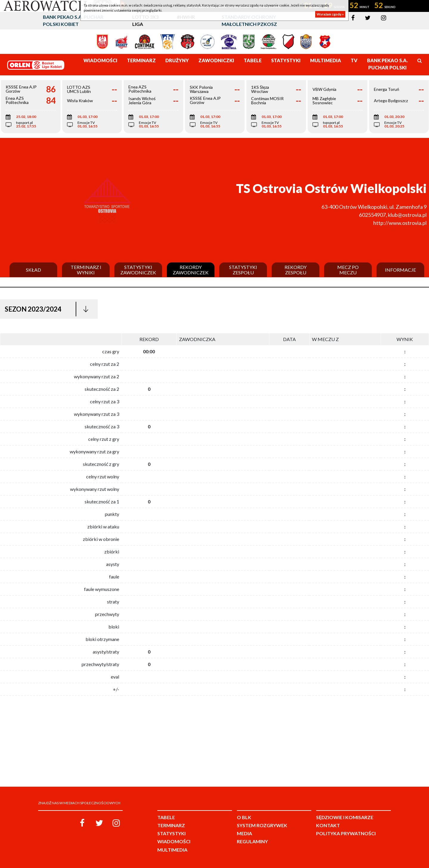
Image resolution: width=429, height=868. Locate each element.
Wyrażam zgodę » (330, 14)
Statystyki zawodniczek (138, 270)
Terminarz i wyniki (86, 270)
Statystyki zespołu (243, 270)
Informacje (400, 270)
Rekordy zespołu (296, 270)
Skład (34, 270)
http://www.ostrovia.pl (400, 223)
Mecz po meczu (348, 270)
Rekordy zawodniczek (191, 270)
